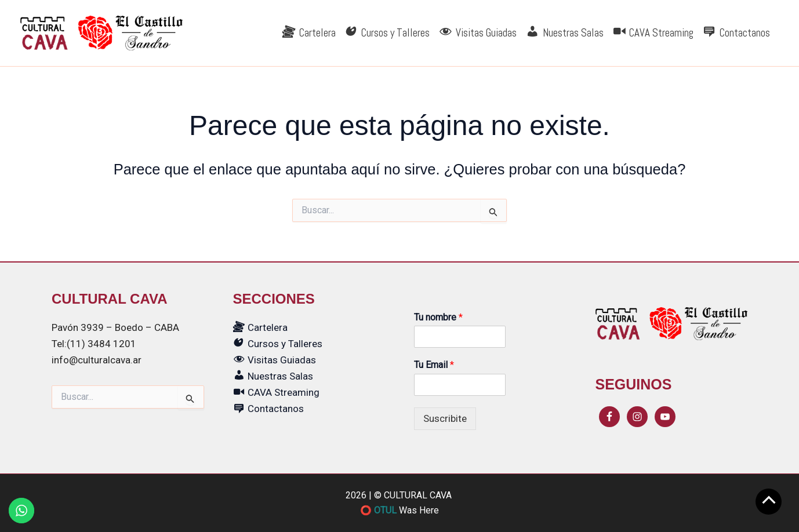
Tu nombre (438, 317)
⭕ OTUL (378, 510)
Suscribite (445, 418)
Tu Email (434, 365)
